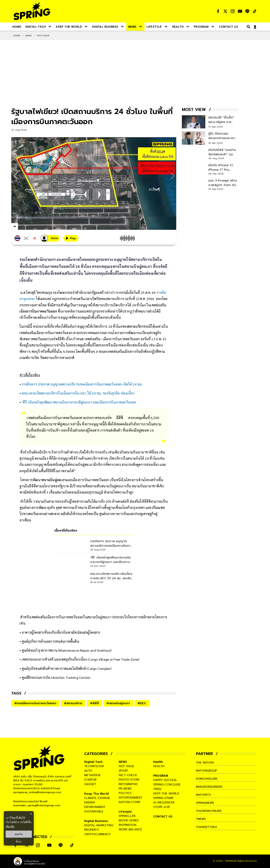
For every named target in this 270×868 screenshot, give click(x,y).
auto (88, 771)
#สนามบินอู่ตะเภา (118, 703)
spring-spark (163, 798)
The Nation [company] (205, 763)
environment (95, 807)
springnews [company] (205, 803)
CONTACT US (163, 817)
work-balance (130, 829)
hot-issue (126, 766)
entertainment (131, 798)
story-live (162, 807)
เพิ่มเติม (10, 826)
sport (123, 771)
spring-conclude (167, 785)
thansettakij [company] (206, 827)
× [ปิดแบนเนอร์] (31, 814)
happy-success (165, 780)
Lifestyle (125, 812)
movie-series (129, 820)
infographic (128, 784)
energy (90, 802)
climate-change (97, 798)
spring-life (127, 816)
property (92, 830)
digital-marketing (99, 825)
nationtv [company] (204, 795)
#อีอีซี (94, 703)
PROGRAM (161, 776)
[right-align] (248, 27)
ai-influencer (164, 802)
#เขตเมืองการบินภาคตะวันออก (35, 703)
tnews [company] (201, 819)
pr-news (125, 789)
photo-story (129, 780)
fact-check (128, 775)
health (159, 766)
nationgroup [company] (206, 771)
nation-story (130, 802)
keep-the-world (166, 794)
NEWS (29, 36)
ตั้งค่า (19, 842)
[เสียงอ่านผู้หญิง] (50, 238)
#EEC (142, 703)
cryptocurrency (97, 834)
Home (17, 36)
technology (94, 766)
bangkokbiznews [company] (209, 787)
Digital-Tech (93, 762)
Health (158, 762)
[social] (218, 11)
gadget (90, 784)
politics (125, 793)
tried (157, 789)
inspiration (127, 825)
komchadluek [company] (207, 779)
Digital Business (96, 821)
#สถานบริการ (73, 703)
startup (90, 780)
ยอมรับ (19, 834)
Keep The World (96, 794)
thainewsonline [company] (209, 811)
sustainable (94, 811)
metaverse (92, 775)
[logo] (32, 11)
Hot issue (43, 36)
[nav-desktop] (17, 27)
